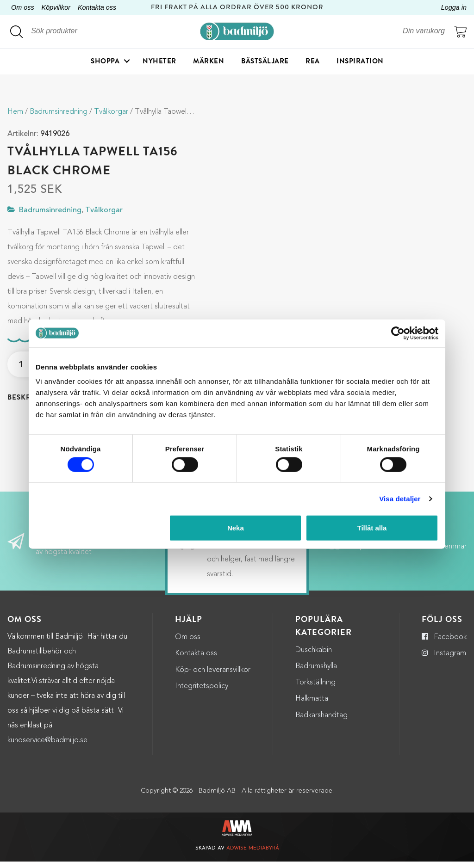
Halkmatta (312, 706)
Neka (236, 528)
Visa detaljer (400, 498)
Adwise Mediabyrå (253, 855)
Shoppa (105, 62)
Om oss (23, 7)
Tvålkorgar (111, 112)
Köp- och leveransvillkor (213, 677)
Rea (313, 62)
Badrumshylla (316, 673)
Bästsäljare (265, 62)
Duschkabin (314, 657)
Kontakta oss (97, 7)
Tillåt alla (372, 528)
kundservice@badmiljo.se (47, 747)
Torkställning (315, 689)
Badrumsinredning (59, 112)
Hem (15, 112)
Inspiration (360, 62)
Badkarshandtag (321, 722)
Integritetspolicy (202, 693)
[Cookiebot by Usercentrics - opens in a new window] (398, 333)
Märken (209, 62)
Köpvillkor (56, 7)
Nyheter (159, 62)
